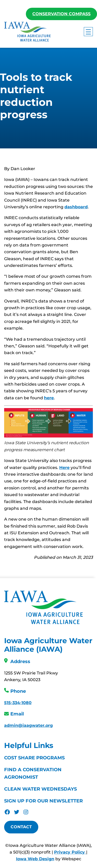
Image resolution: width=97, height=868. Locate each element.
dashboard (76, 207)
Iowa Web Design (35, 859)
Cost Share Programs (34, 758)
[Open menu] (88, 32)
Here (64, 468)
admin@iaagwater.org (28, 726)
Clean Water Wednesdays (40, 789)
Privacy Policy (70, 852)
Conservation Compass (61, 14)
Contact (21, 827)
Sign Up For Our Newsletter (43, 801)
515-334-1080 (18, 703)
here (49, 398)
